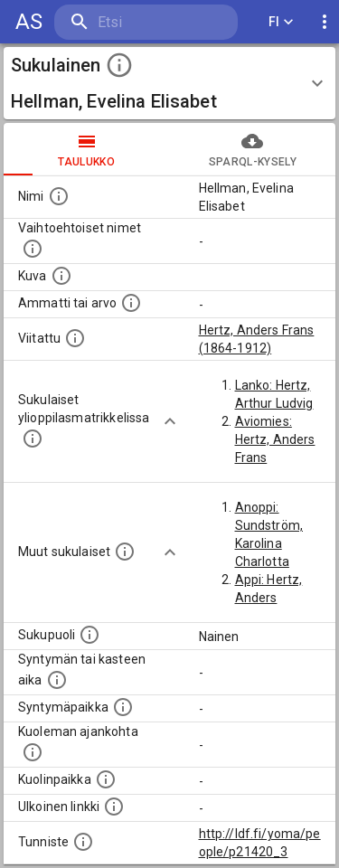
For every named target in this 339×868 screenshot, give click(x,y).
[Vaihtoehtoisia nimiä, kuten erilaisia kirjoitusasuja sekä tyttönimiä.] (33, 249)
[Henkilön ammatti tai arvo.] (131, 303)
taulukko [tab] (87, 149)
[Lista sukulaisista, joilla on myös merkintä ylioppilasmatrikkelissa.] (33, 439)
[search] (146, 22)
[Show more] (170, 421)
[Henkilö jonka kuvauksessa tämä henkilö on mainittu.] (75, 338)
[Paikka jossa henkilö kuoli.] (106, 779)
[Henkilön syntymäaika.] (57, 680)
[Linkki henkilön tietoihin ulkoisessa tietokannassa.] (114, 807)
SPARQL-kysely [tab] (253, 149)
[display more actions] (325, 22)
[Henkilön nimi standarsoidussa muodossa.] (59, 196)
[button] (169, 83)
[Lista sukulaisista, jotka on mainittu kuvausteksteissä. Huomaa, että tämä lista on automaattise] (125, 552)
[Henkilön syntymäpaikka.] (123, 707)
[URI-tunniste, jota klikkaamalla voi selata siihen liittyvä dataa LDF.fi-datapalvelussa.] (83, 842)
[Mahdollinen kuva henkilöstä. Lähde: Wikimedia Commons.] (61, 276)
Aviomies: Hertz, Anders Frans (275, 439)
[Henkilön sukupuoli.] (89, 635)
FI (281, 22)
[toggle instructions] (119, 65)
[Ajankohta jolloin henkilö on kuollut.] (33, 752)
